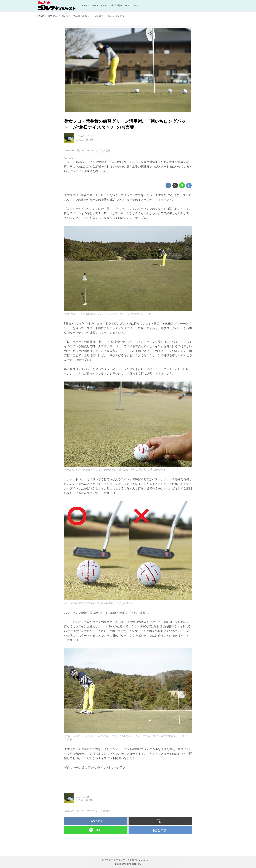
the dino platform (132, 864)
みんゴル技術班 (85, 140)
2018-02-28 (83, 136)
